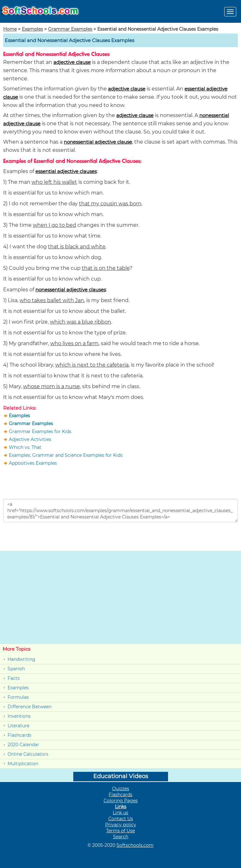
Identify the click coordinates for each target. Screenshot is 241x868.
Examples (32, 29)
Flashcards (19, 735)
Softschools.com (135, 845)
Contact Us (121, 819)
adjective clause (72, 62)
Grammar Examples (70, 29)
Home (10, 29)
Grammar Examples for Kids (40, 431)
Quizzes (121, 789)
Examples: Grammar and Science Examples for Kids (66, 455)
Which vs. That (25, 447)
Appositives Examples (33, 463)
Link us (120, 813)
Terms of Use (120, 831)
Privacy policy (121, 825)
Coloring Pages (121, 801)
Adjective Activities (30, 439)
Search (121, 837)
